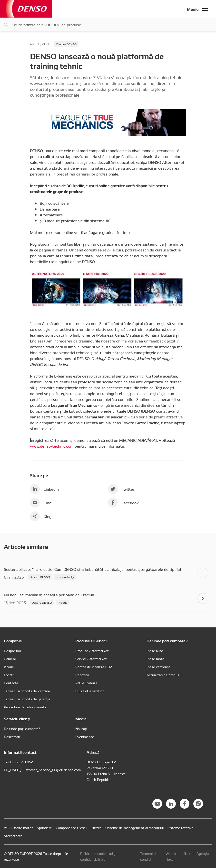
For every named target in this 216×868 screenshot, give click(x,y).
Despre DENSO (66, 44)
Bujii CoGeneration (90, 691)
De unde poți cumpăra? (22, 729)
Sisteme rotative (181, 828)
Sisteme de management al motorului (134, 828)
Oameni (10, 659)
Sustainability (65, 577)
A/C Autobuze (86, 683)
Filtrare (96, 828)
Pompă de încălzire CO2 (94, 667)
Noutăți (81, 729)
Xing (41, 516)
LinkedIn (44, 489)
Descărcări (12, 737)
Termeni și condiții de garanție (27, 699)
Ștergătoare (13, 836)
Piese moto (155, 659)
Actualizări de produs (163, 675)
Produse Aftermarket (92, 651)
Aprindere (44, 828)
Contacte (11, 683)
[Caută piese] (108, 25)
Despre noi (12, 651)
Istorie (9, 667)
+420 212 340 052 (18, 762)
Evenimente (85, 737)
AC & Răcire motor (18, 828)
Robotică (82, 675)
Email (42, 503)
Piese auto (155, 651)
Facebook (123, 503)
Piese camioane (159, 667)
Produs (63, 602)
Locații (9, 675)
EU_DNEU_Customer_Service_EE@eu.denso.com (42, 770)
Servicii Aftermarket (91, 659)
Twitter (121, 489)
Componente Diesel (71, 828)
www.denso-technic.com (52, 446)
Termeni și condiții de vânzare (27, 691)
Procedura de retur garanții (25, 707)
